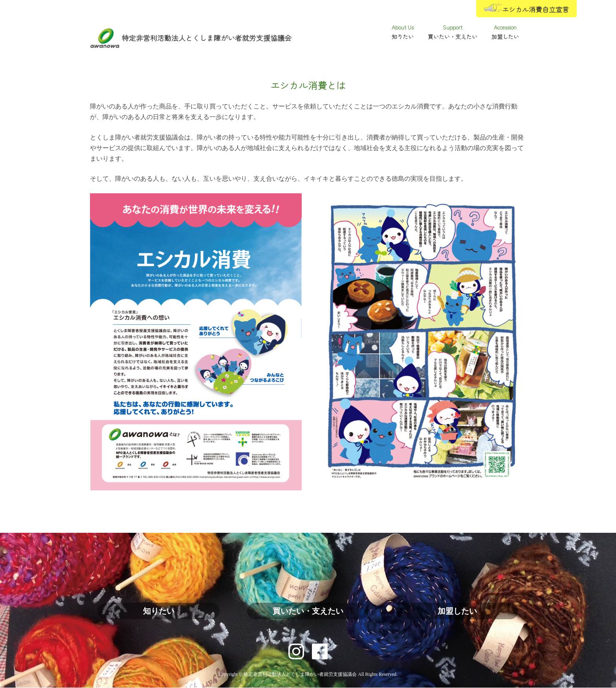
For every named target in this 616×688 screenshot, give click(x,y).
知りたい (159, 611)
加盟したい (457, 611)
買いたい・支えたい (308, 611)
